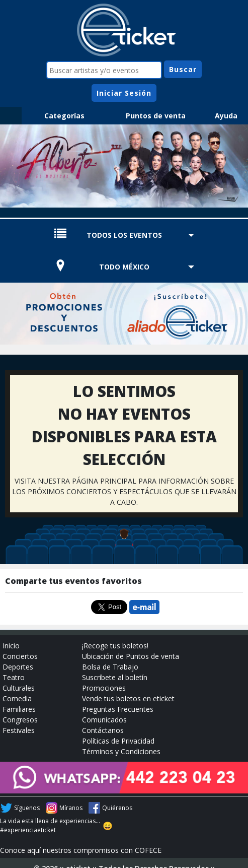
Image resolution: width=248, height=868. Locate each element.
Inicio (11, 646)
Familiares (19, 709)
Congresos (20, 720)
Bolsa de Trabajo (110, 667)
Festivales (19, 730)
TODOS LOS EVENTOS (124, 235)
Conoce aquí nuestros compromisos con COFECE (81, 850)
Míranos (71, 808)
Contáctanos (103, 730)
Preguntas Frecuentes (118, 709)
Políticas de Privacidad (118, 741)
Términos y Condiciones (121, 751)
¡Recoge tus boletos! (115, 646)
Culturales (19, 688)
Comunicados (104, 720)
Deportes (18, 667)
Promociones (104, 688)
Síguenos (27, 808)
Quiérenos (117, 808)
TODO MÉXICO (124, 267)
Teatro (14, 677)
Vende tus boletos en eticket (128, 698)
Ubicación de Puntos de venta (131, 656)
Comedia (17, 698)
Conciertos (20, 656)
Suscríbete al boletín (115, 677)
